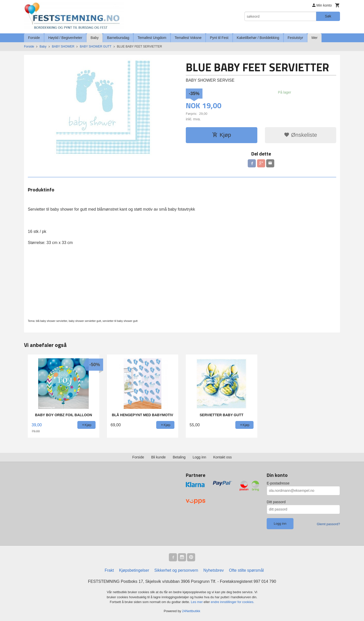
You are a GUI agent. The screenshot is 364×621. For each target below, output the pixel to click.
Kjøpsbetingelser (134, 570)
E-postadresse (278, 483)
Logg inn (199, 457)
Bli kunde (158, 457)
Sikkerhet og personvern (176, 570)
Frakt (109, 570)
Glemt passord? (328, 524)
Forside (34, 38)
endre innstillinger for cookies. (233, 602)
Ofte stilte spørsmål (246, 570)
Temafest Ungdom (152, 38)
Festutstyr (295, 38)
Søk (328, 16)
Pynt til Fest (219, 38)
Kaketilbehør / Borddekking (258, 38)
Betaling (179, 457)
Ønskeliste (300, 135)
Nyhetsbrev (213, 570)
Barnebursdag (118, 38)
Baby (95, 38)
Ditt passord (276, 502)
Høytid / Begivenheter (65, 38)
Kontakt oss (223, 457)
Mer (314, 38)
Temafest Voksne (188, 38)
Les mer (197, 602)
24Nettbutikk (191, 611)
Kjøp (222, 135)
